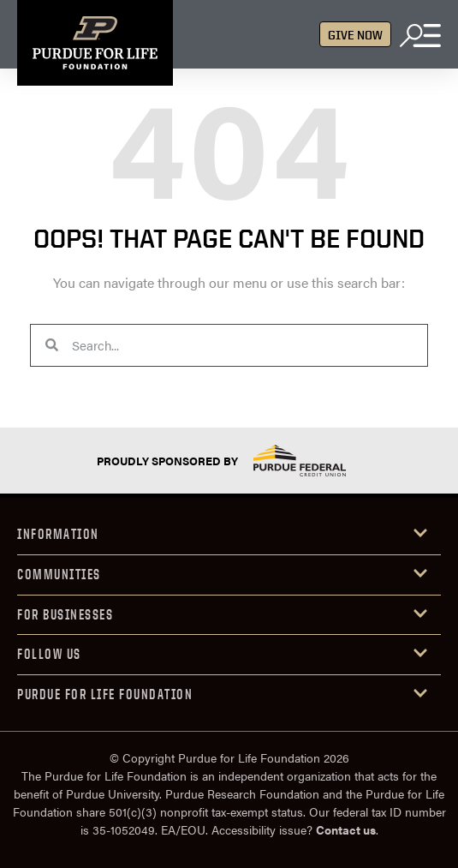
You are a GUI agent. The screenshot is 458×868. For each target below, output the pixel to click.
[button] (229, 535)
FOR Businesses (65, 614)
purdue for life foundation (105, 694)
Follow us (49, 654)
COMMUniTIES (59, 574)
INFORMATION (58, 534)
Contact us (346, 829)
